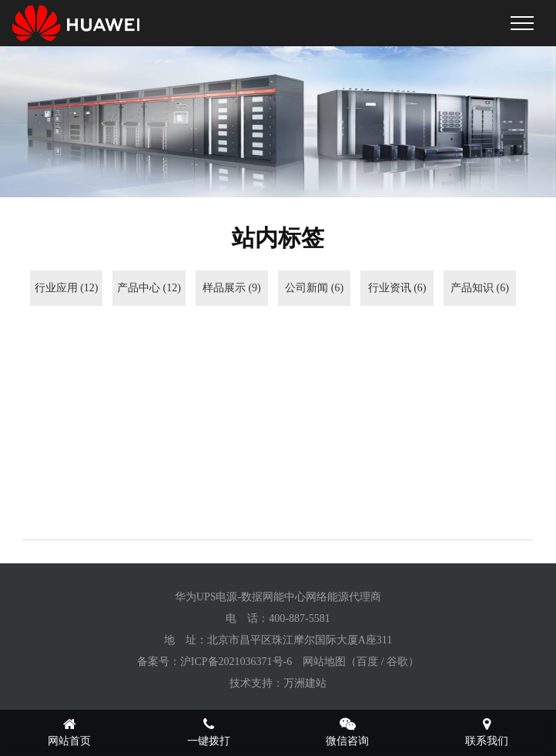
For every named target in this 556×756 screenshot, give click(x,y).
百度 (367, 662)
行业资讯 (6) (397, 288)
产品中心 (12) (149, 288)
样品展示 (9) (232, 288)
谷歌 (397, 662)
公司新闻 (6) (314, 288)
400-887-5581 (299, 618)
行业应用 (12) (67, 288)
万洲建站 (305, 683)
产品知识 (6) (480, 288)
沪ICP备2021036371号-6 (236, 662)
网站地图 (324, 662)
